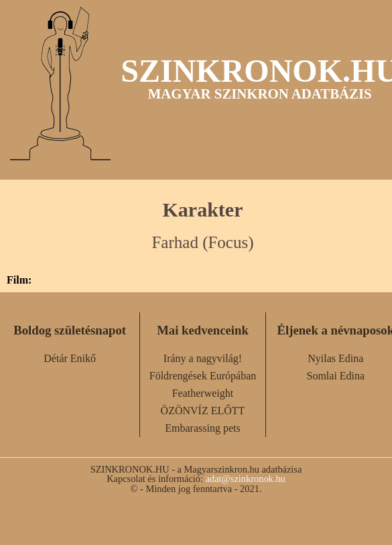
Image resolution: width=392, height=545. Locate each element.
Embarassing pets (202, 428)
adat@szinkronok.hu (246, 479)
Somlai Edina (335, 376)
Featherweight (203, 393)
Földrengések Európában (203, 376)
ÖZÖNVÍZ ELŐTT (203, 411)
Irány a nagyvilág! (203, 358)
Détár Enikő (70, 358)
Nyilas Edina (335, 358)
